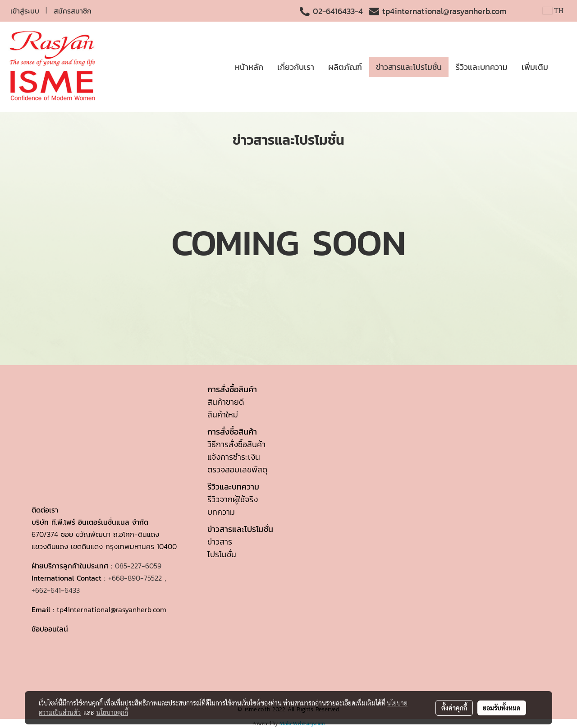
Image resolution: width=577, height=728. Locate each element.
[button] (563, 67)
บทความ (221, 512)
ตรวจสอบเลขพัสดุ (237, 469)
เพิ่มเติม (535, 67)
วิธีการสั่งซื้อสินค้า (236, 444)
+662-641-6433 (56, 590)
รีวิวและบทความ (482, 67)
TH (553, 11)
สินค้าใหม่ (223, 414)
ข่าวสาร (220, 542)
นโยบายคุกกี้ (112, 712)
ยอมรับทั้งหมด (502, 708)
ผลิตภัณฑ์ (345, 67)
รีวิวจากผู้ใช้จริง (233, 499)
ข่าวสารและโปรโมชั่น (409, 67)
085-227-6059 (138, 566)
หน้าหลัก (249, 67)
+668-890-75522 (135, 578)
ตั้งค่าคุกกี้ (454, 708)
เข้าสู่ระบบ (25, 11)
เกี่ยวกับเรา (296, 67)
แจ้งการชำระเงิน (234, 457)
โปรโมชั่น (222, 554)
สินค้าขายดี (226, 402)
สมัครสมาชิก (73, 11)
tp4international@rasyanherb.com (444, 11)
